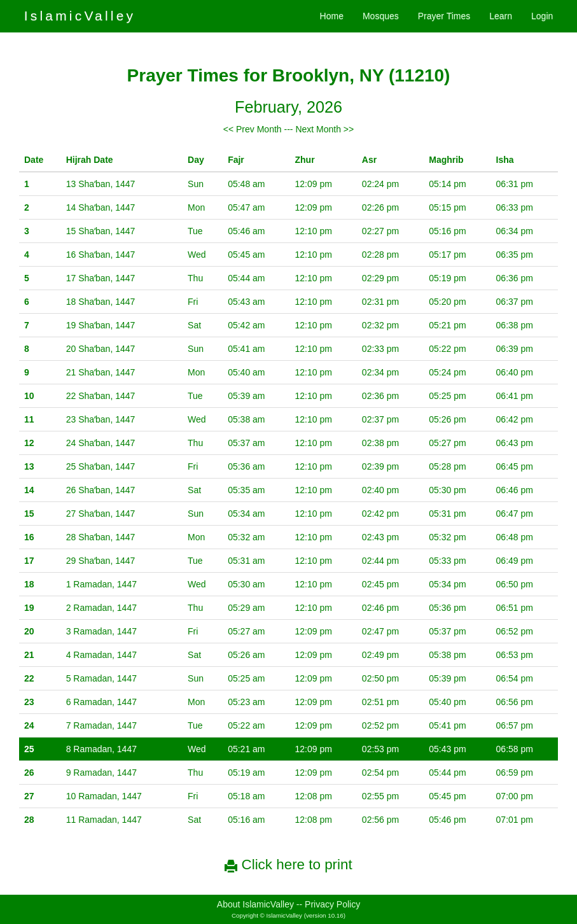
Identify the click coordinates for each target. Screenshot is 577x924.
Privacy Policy (332, 904)
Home (332, 16)
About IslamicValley (255, 904)
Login (542, 16)
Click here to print (288, 864)
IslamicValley (80, 16)
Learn (501, 16)
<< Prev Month (253, 129)
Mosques (381, 16)
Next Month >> (324, 129)
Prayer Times (444, 16)
